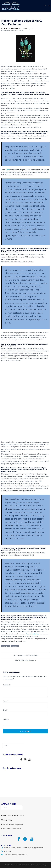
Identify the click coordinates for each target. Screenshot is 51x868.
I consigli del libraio (16, 31)
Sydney (44, 865)
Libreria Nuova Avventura (12, 29)
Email (5, 710)
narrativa (15, 646)
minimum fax (6, 646)
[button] (45, 6)
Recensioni (5, 31)
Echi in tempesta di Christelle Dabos (26, 655)
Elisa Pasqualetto (17, 824)
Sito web (6, 719)
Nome (6, 701)
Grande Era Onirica (32, 634)
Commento (7, 685)
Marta (8, 170)
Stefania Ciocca (15, 828)
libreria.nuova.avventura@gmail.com (16, 854)
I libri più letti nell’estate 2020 (25, 660)
